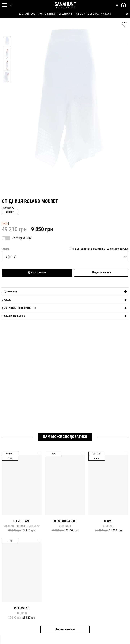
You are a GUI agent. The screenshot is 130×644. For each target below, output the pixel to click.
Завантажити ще (65, 629)
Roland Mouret (41, 201)
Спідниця (65, 526)
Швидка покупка (101, 273)
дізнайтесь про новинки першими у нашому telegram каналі (65, 14)
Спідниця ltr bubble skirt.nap (22, 526)
